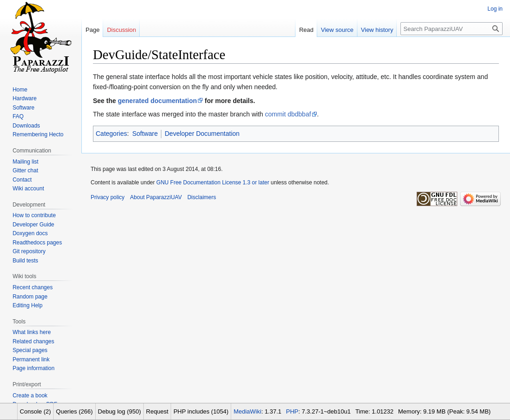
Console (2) (35, 411)
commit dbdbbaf (288, 114)
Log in (495, 9)
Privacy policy (108, 197)
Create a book (30, 396)
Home (20, 90)
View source (337, 30)
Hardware (25, 98)
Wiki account (28, 189)
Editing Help (28, 305)
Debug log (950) (120, 411)
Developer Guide (33, 225)
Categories (111, 134)
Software (145, 134)
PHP (292, 411)
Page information (34, 368)
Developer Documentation (202, 134)
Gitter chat (25, 170)
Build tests (25, 261)
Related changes (33, 341)
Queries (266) (74, 411)
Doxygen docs (30, 233)
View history (377, 30)
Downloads (26, 126)
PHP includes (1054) (201, 411)
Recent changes (33, 287)
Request (157, 411)
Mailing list (25, 162)
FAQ (18, 116)
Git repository (29, 251)
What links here (32, 332)
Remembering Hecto (38, 134)
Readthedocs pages (37, 243)
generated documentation (157, 101)
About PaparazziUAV (156, 197)
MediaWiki (247, 411)
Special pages (30, 350)
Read (306, 30)
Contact (22, 180)
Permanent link (31, 359)
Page (92, 30)
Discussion (121, 30)
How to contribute (34, 215)
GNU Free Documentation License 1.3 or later (213, 183)
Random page (30, 297)
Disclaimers (202, 197)
